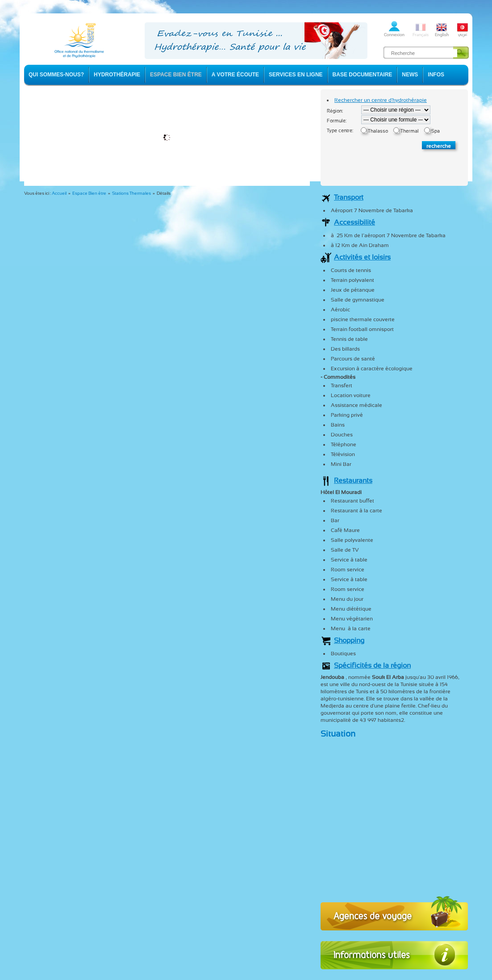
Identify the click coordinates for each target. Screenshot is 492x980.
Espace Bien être (89, 193)
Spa (436, 131)
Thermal (410, 131)
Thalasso (378, 131)
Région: (335, 111)
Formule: (337, 121)
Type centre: (340, 131)
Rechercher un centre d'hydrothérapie (381, 100)
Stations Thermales (131, 193)
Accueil (59, 193)
